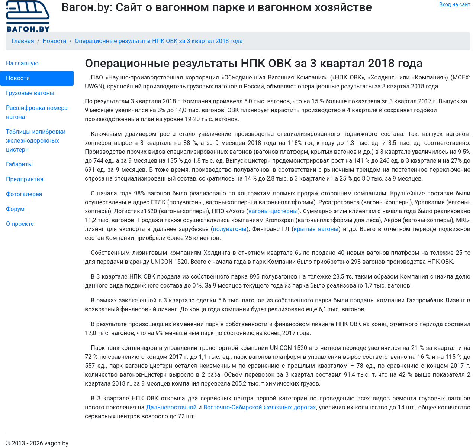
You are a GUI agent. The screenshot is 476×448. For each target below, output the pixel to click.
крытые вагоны (316, 229)
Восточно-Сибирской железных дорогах (260, 407)
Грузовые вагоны (30, 93)
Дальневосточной (171, 407)
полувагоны (230, 229)
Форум (15, 209)
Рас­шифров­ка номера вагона (37, 112)
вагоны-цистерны (273, 211)
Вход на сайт (455, 4)
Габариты (19, 164)
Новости (18, 78)
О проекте (20, 224)
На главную (22, 63)
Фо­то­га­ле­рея (24, 194)
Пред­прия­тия (25, 179)
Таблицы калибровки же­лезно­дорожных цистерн (36, 141)
